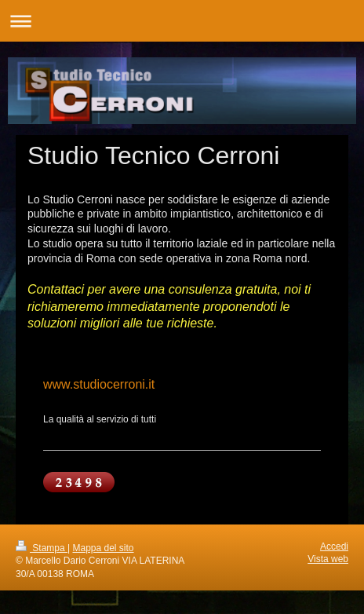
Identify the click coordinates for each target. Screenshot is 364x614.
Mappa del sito (104, 548)
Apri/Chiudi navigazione (182, 21)
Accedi (334, 546)
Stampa (42, 548)
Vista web (328, 559)
